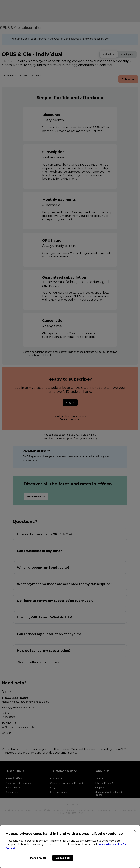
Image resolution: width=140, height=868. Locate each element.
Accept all (63, 858)
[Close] (135, 831)
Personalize (38, 858)
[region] (70, 847)
